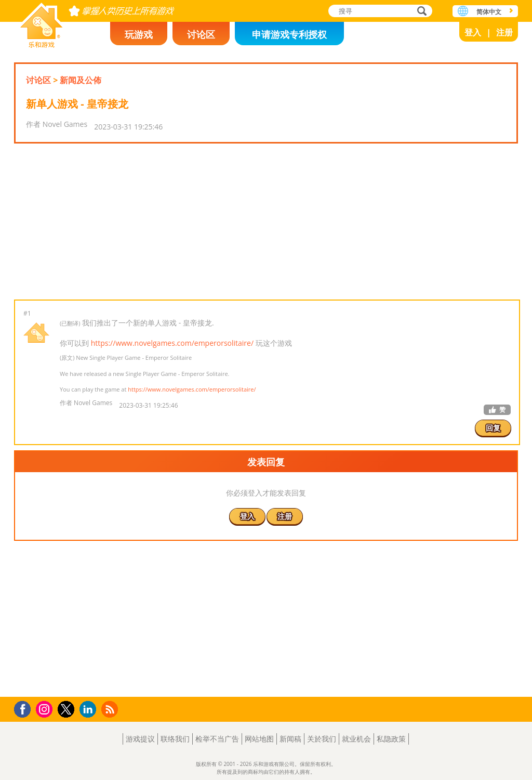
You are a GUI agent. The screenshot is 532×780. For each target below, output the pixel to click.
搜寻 (420, 12)
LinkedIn (90, 710)
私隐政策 (391, 739)
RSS (111, 709)
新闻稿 (290, 739)
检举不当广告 (217, 739)
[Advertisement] (266, 222)
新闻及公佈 (81, 80)
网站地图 (259, 739)
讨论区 (201, 34)
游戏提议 (140, 739)
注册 (504, 32)
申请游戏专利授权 (289, 34)
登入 (473, 32)
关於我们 (322, 739)
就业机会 (356, 739)
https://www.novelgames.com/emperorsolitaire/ (172, 343)
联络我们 (175, 739)
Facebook (25, 708)
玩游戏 (139, 34)
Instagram (46, 708)
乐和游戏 (42, 22)
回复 (493, 428)
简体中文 (489, 12)
